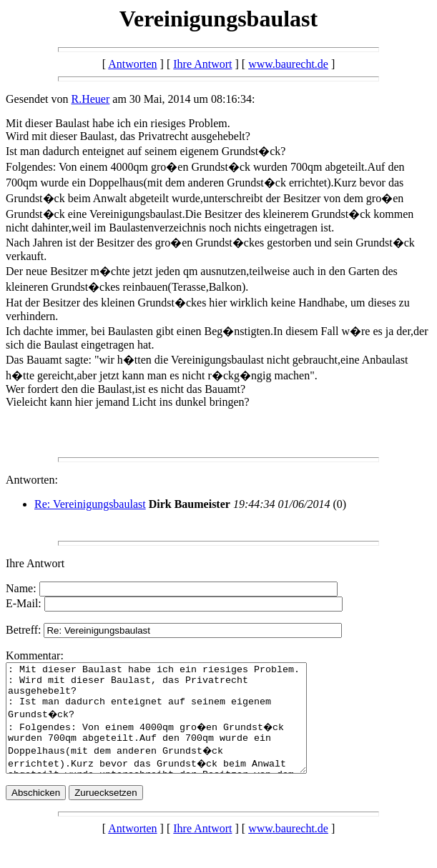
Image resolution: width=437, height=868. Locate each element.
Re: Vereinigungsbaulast (90, 504)
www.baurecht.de (288, 64)
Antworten (132, 64)
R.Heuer (91, 99)
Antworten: (32, 480)
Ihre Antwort (202, 64)
